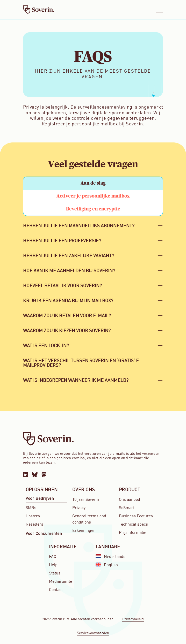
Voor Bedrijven (40, 499)
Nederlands (110, 557)
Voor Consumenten (44, 534)
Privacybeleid (133, 619)
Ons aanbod (130, 500)
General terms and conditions (89, 519)
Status (55, 573)
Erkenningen (84, 531)
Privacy (79, 508)
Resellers (34, 525)
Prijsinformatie (133, 533)
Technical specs (133, 525)
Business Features (136, 516)
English (107, 565)
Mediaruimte (60, 582)
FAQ (53, 557)
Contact (56, 590)
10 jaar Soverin (86, 500)
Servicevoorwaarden (93, 633)
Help (53, 565)
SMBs (31, 508)
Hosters (33, 516)
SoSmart (127, 508)
